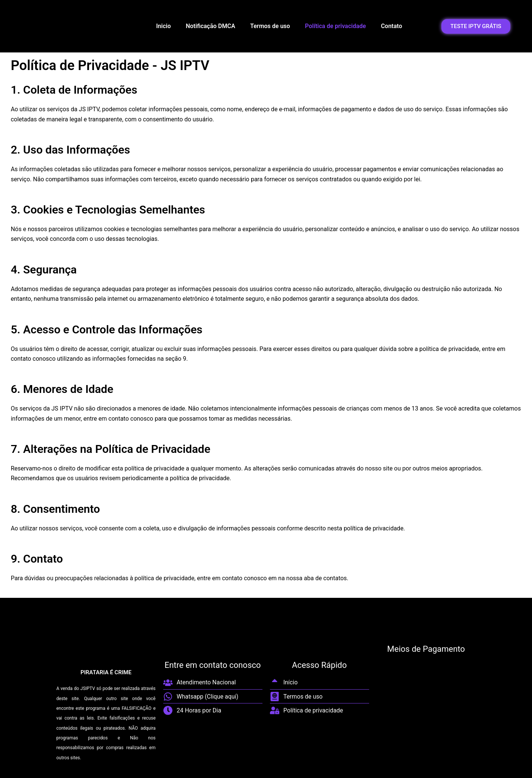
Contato (391, 26)
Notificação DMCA (210, 26)
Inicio (163, 26)
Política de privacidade (336, 26)
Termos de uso (270, 26)
